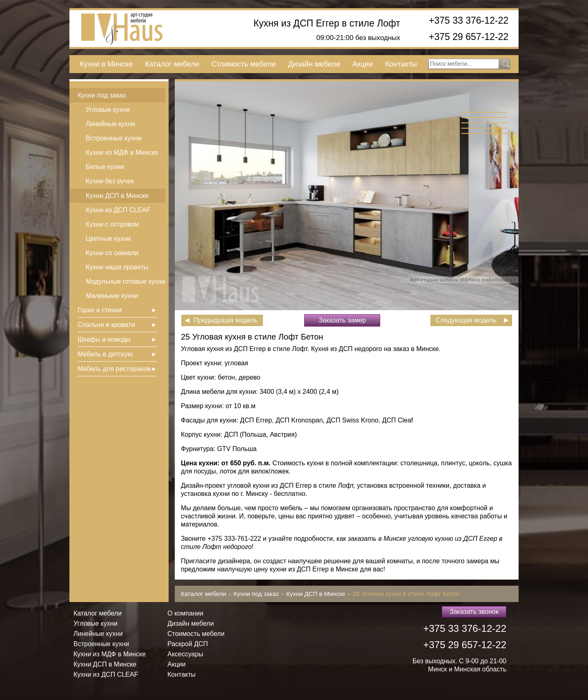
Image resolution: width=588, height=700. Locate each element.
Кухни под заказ (102, 95)
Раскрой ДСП (188, 644)
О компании (185, 613)
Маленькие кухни (112, 296)
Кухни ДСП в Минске (117, 196)
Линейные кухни (110, 124)
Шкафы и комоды (104, 339)
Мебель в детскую (105, 354)
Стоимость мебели (244, 64)
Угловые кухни (108, 110)
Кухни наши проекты (117, 267)
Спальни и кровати (106, 325)
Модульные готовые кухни (126, 281)
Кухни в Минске (106, 64)
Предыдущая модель (226, 320)
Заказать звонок (474, 612)
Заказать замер (342, 320)
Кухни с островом (112, 224)
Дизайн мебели (314, 64)
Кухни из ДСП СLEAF (118, 210)
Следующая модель (466, 320)
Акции (363, 64)
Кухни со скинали (112, 253)
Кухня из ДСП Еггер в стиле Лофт (327, 23)
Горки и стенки (100, 310)
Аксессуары (185, 654)
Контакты (401, 64)
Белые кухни (105, 167)
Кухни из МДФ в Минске (122, 152)
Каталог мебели (172, 64)
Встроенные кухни (114, 138)
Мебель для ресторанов (114, 369)
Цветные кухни (108, 239)
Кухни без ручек (110, 181)
